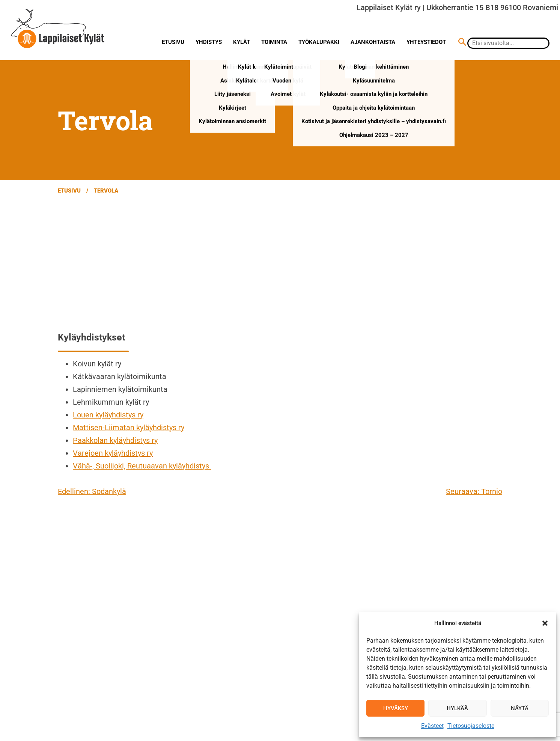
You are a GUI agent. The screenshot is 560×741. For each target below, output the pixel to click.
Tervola (106, 191)
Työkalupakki (319, 42)
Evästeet (432, 726)
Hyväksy (396, 708)
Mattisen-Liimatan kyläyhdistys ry (129, 428)
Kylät (242, 42)
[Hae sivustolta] (462, 43)
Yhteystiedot (426, 42)
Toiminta (274, 42)
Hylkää (457, 708)
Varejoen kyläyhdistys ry (113, 453)
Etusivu (173, 42)
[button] (545, 623)
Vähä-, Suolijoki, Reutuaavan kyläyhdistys (142, 466)
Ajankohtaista (373, 42)
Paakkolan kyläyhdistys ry (115, 440)
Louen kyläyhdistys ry (108, 415)
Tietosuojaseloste (471, 726)
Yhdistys (209, 42)
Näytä (520, 708)
